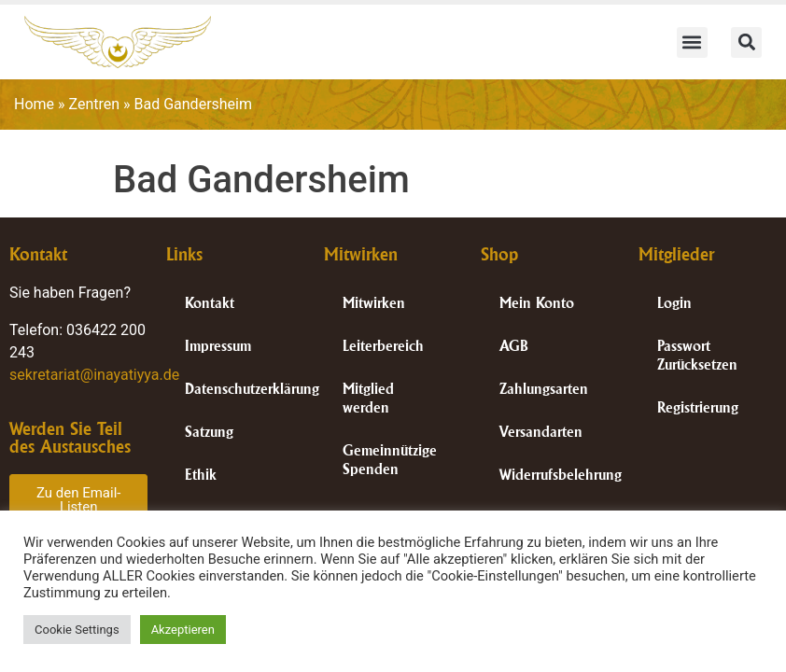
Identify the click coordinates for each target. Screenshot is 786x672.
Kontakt (210, 303)
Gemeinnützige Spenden (390, 460)
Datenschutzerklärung (245, 389)
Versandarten (541, 432)
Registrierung (698, 407)
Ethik (201, 475)
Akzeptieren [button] (183, 630)
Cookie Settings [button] (77, 630)
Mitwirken (374, 303)
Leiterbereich (383, 346)
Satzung (209, 432)
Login (674, 303)
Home (34, 104)
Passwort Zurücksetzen (697, 355)
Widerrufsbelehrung (559, 475)
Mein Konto (537, 303)
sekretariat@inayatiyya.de (94, 375)
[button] (692, 42)
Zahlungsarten (544, 389)
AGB (514, 346)
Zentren (95, 104)
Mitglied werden (368, 398)
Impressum (218, 346)
